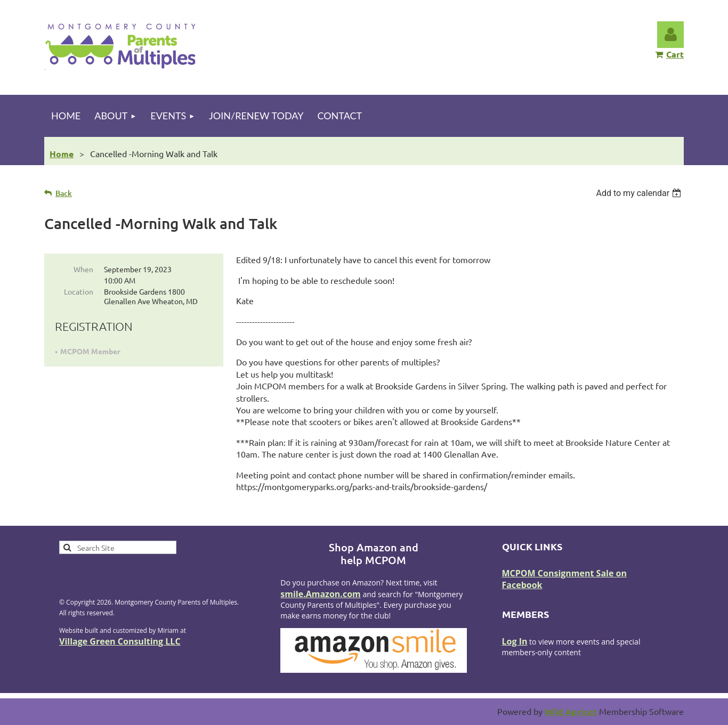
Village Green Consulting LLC (120, 641)
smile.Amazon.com (321, 594)
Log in (670, 35)
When (83, 269)
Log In (515, 641)
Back (64, 193)
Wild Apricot (571, 711)
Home (62, 154)
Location (79, 291)
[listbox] (640, 193)
